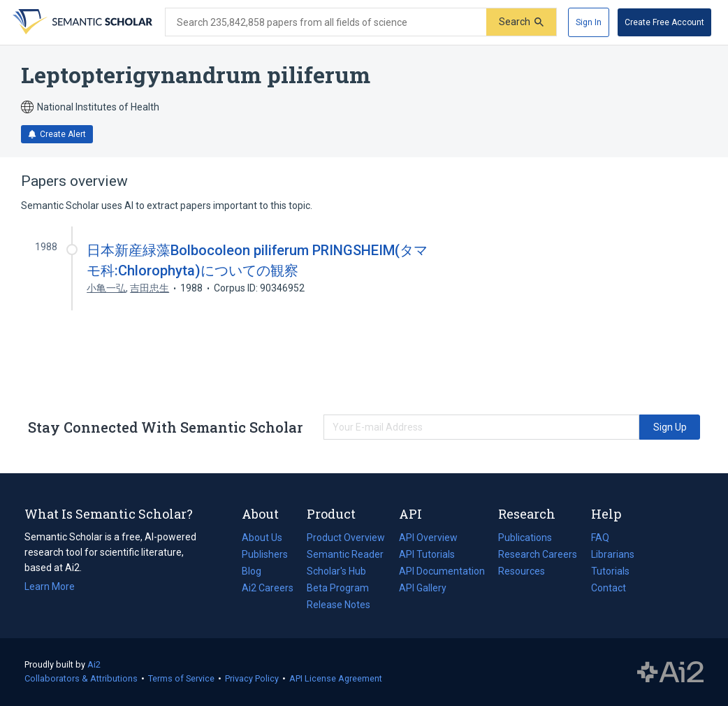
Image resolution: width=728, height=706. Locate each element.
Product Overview (346, 538)
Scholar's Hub (336, 571)
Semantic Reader (345, 554)
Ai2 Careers (268, 588)
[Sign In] (589, 22)
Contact (609, 588)
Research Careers (538, 554)
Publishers (265, 554)
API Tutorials (427, 554)
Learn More (50, 586)
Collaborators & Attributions (81, 678)
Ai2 (94, 664)
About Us (262, 538)
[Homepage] (81, 22)
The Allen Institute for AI (670, 672)
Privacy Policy (252, 678)
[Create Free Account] (664, 22)
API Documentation (442, 571)
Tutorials (610, 571)
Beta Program (338, 588)
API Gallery (423, 588)
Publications (525, 538)
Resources (522, 571)
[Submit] (521, 22)
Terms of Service (181, 678)
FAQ (600, 538)
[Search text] (326, 22)
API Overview (428, 538)
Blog (257, 571)
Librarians (613, 554)
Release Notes (338, 605)
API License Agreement (336, 678)
